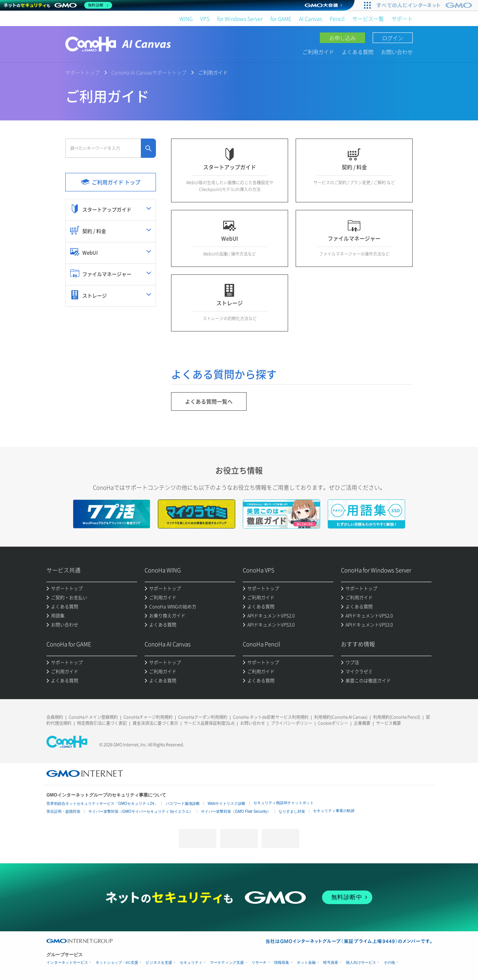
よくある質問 (358, 52)
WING (186, 18)
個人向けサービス (361, 962)
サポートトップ (82, 72)
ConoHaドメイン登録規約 (93, 717)
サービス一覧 (368, 18)
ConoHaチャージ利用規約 (148, 717)
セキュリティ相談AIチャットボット (283, 803)
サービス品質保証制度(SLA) (209, 723)
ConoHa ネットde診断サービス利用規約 (271, 717)
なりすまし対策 (292, 811)
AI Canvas (311, 18)
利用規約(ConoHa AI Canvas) (341, 717)
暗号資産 (331, 962)
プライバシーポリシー (291, 723)
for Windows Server (240, 18)
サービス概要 (389, 723)
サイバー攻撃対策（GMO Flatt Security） (236, 811)
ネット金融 (306, 962)
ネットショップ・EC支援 (117, 962)
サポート (402, 18)
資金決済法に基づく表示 (155, 723)
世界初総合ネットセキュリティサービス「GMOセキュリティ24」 (102, 804)
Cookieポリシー (333, 723)
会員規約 (55, 717)
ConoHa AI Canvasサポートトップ (149, 72)
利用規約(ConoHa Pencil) (397, 717)
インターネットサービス (67, 962)
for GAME (281, 18)
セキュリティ (191, 962)
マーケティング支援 (227, 962)
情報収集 (282, 962)
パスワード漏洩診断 (183, 804)
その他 (389, 962)
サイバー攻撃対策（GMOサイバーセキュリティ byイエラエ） (141, 811)
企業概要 (362, 723)
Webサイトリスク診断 (227, 804)
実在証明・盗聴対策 (63, 811)
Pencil (337, 18)
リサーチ (259, 962)
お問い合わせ (397, 52)
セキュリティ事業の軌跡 (334, 811)
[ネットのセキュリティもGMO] (58, 5)
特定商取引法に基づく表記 (102, 723)
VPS (205, 18)
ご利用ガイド (318, 52)
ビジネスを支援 (159, 962)
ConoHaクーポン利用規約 (203, 717)
